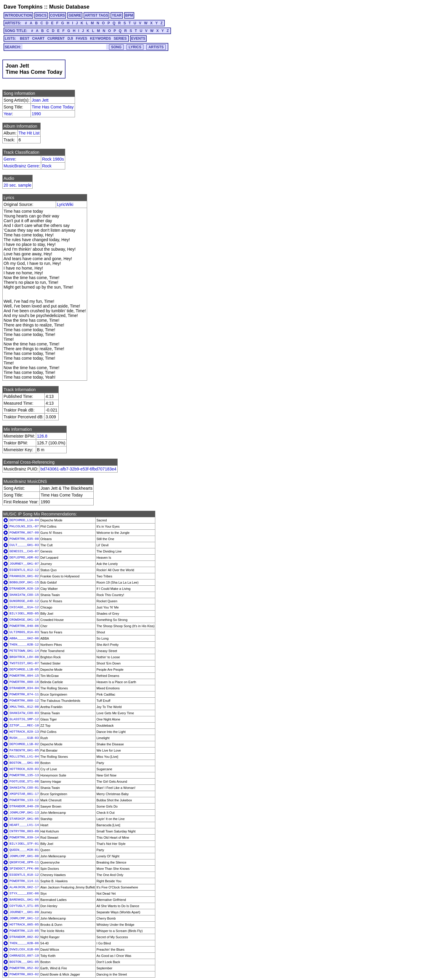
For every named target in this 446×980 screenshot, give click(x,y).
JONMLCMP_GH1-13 (24, 813)
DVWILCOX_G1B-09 (24, 949)
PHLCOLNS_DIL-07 (24, 526)
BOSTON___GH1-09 (24, 763)
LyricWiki (65, 204)
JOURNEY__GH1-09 (24, 912)
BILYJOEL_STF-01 (24, 844)
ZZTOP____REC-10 (24, 726)
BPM (129, 15)
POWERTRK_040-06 (24, 626)
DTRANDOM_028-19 (24, 589)
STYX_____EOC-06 (24, 893)
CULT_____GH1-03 (24, 545)
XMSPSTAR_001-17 (24, 794)
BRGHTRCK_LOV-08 (24, 657)
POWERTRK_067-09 (24, 533)
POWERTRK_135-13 (24, 775)
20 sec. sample (17, 185)
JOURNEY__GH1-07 (24, 564)
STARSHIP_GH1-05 (24, 819)
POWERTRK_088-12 (24, 701)
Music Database (69, 7)
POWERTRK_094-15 (24, 676)
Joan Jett (40, 100)
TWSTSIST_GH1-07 (24, 663)
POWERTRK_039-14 (24, 838)
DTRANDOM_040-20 (24, 806)
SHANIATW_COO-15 (24, 595)
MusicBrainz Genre (21, 166)
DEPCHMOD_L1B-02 (24, 744)
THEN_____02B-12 (24, 645)
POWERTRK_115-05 (24, 931)
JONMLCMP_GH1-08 (24, 856)
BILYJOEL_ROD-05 (24, 614)
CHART (38, 39)
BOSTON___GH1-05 (24, 962)
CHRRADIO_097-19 (24, 956)
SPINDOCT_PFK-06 (24, 869)
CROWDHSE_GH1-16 (24, 620)
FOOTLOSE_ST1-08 (24, 782)
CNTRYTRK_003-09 (24, 831)
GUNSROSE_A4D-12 (24, 601)
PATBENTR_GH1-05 (24, 750)
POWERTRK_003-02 (24, 974)
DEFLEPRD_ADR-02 (24, 558)
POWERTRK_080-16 (24, 682)
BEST (25, 39)
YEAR (117, 15)
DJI (70, 39)
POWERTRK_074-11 (24, 694)
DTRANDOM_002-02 (24, 937)
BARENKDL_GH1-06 (24, 900)
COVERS (58, 15)
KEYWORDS (101, 39)
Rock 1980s (53, 159)
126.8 (42, 436)
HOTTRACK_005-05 (24, 925)
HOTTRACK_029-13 (24, 732)
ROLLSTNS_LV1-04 (24, 757)
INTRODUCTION (18, 15)
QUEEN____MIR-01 (24, 850)
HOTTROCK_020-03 (24, 769)
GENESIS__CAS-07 (24, 551)
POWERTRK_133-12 (24, 800)
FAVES (81, 39)
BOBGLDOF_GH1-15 (24, 582)
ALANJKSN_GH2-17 (24, 887)
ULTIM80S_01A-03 (24, 632)
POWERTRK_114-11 (24, 881)
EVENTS (138, 39)
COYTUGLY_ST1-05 (24, 906)
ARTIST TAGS (96, 15)
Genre (9, 159)
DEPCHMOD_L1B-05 (24, 670)
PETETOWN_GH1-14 (24, 651)
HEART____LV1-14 (24, 825)
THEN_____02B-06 (24, 943)
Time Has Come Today (53, 107)
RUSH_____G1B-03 (24, 738)
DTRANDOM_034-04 (24, 688)
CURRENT (56, 39)
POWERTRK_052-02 (24, 968)
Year (8, 114)
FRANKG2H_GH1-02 (24, 576)
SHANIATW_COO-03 (24, 713)
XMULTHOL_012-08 (24, 707)
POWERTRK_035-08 (24, 539)
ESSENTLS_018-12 (24, 875)
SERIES (120, 39)
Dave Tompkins (23, 7)
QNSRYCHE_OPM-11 (24, 862)
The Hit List (29, 133)
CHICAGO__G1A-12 (24, 607)
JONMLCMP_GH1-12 (24, 918)
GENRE (75, 15)
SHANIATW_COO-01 (24, 788)
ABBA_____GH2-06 (24, 638)
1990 (36, 114)
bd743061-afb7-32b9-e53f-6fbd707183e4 (78, 469)
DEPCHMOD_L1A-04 (24, 520)
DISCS (41, 15)
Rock (47, 166)
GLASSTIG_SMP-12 (24, 719)
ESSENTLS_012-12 (24, 570)
